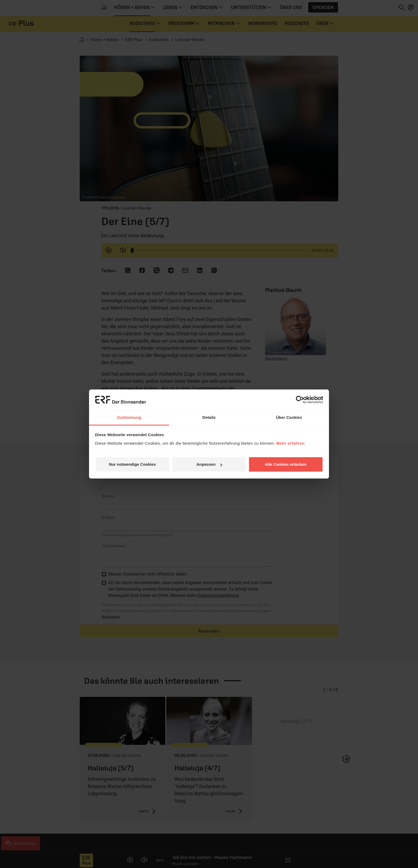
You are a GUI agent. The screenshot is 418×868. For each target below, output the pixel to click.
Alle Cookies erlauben (286, 464)
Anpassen (209, 464)
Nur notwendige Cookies (132, 464)
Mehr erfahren (290, 443)
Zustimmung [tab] (129, 417)
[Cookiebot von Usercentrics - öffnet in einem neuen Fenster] (300, 400)
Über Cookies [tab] (289, 417)
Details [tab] (209, 417)
